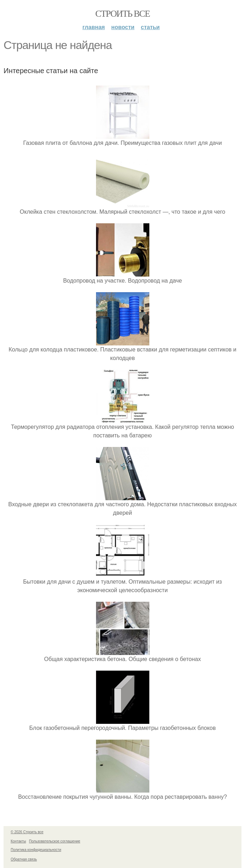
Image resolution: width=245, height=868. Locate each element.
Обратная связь (24, 859)
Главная (94, 27)
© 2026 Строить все (27, 832)
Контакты (18, 841)
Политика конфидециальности (36, 850)
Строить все (122, 14)
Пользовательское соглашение (55, 841)
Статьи (150, 27)
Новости (123, 27)
